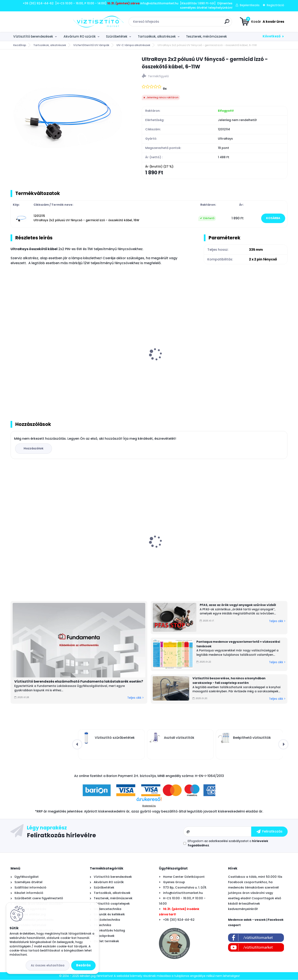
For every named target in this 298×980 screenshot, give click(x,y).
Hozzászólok (34, 449)
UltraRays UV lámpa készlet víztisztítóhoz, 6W (36, 362)
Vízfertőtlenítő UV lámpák (91, 45)
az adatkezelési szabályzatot (226, 841)
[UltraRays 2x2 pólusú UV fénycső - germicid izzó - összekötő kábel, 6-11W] (70, 114)
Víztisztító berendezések (33, 36)
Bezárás (83, 965)
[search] (196, 23)
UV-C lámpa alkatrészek (133, 45)
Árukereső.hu (149, 806)
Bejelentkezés (250, 5)
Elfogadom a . (228, 843)
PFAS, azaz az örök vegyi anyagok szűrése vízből (238, 605)
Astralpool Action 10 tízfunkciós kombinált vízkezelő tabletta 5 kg (110, 546)
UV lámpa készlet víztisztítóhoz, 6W (252, 544)
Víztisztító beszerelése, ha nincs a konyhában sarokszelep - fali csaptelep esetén (229, 681)
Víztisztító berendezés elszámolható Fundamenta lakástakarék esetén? (79, 682)
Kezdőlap (20, 45)
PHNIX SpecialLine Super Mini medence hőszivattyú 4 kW (176, 542)
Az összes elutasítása (48, 965)
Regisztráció (275, 5)
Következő (272, 36)
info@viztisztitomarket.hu (183, 893)
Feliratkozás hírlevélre (61, 835)
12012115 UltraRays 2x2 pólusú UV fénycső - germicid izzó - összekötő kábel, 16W (86, 218)
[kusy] (95, 395)
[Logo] (36, 22)
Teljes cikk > (135, 698)
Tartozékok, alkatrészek (157, 36)
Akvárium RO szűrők (80, 36)
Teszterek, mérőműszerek (206, 36)
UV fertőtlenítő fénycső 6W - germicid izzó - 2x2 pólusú (106, 359)
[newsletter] (269, 832)
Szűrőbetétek (117, 36)
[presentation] (13, 349)
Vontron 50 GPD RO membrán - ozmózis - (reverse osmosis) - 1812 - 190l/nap (42, 548)
